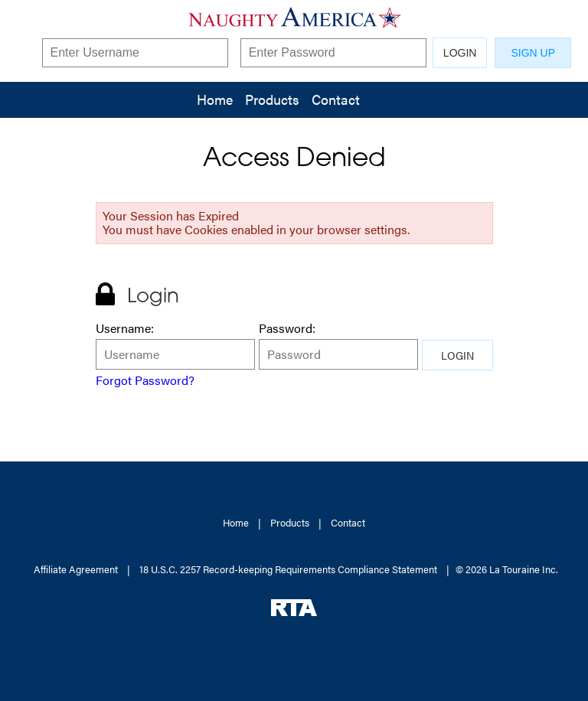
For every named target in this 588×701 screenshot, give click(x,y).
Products (272, 99)
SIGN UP (533, 53)
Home (215, 99)
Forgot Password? (145, 380)
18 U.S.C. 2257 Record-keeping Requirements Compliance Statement (288, 569)
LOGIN (460, 53)
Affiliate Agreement (76, 569)
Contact (336, 99)
